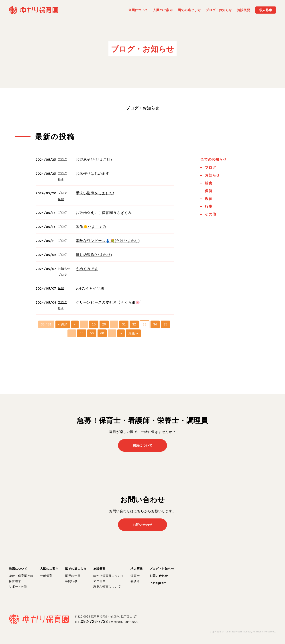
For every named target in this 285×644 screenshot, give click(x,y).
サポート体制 (18, 586)
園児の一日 (73, 576)
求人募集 (137, 569)
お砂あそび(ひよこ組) (94, 159)
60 (102, 333)
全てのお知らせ (213, 159)
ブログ (62, 159)
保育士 (135, 576)
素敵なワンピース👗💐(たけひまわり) (108, 241)
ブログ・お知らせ (142, 108)
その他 (210, 214)
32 (134, 324)
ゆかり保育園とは (21, 576)
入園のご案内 (49, 569)
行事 (209, 206)
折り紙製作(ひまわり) (94, 255)
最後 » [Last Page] (133, 333)
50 (92, 333)
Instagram (158, 583)
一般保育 (46, 576)
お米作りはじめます (93, 174)
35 (165, 324)
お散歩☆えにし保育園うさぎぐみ (104, 213)
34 (155, 324)
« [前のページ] (75, 324)
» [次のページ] (121, 333)
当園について (18, 569)
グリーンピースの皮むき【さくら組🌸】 (110, 302)
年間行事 (71, 581)
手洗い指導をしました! (95, 193)
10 (94, 324)
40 (82, 333)
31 (124, 324)
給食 (61, 180)
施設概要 (99, 569)
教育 (209, 199)
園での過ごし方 (76, 569)
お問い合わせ (159, 576)
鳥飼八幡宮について (107, 586)
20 (104, 324)
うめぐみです (87, 269)
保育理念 (15, 581)
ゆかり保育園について (109, 576)
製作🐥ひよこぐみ (91, 227)
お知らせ (64, 269)
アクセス (99, 581)
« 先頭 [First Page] (63, 324)
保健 (61, 199)
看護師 (135, 581)
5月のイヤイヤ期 (90, 288)
